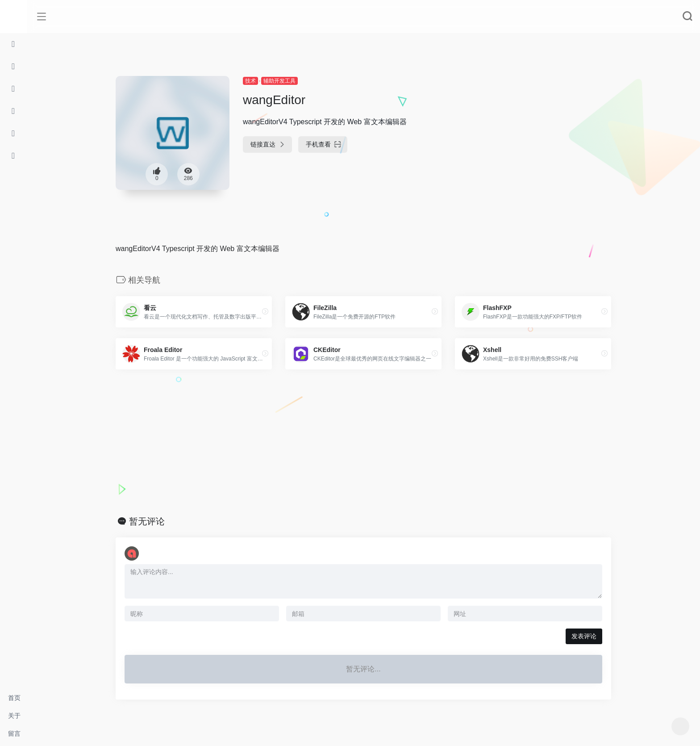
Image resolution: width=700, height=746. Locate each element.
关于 (14, 716)
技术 (250, 81)
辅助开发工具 (279, 81)
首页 (14, 698)
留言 (14, 733)
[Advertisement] (363, 443)
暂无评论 (147, 521)
